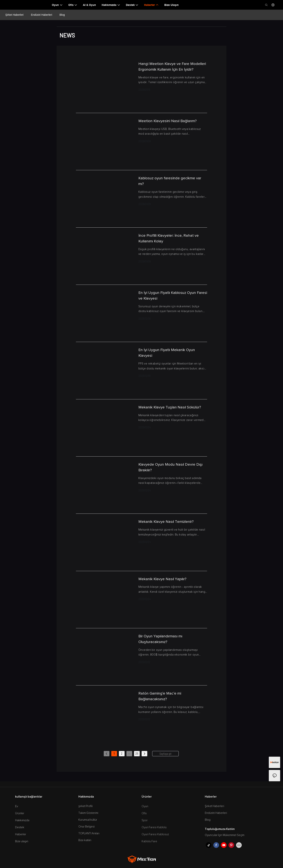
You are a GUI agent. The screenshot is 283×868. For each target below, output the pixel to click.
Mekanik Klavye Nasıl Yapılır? (162, 579)
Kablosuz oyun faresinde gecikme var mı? (170, 181)
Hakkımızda (22, 820)
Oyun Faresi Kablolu (154, 827)
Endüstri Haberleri (41, 15)
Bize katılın (85, 840)
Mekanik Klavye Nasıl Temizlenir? (166, 522)
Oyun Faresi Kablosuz (155, 834)
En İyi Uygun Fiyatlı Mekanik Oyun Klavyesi (167, 353)
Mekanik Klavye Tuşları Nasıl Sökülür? (170, 407)
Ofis (144, 813)
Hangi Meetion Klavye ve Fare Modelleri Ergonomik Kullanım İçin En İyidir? (172, 67)
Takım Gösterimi (88, 813)
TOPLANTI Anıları (89, 833)
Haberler (21, 834)
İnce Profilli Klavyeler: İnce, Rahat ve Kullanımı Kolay (169, 238)
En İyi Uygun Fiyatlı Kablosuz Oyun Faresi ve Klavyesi (173, 296)
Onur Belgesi (87, 827)
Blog (62, 15)
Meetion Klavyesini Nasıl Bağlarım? (168, 121)
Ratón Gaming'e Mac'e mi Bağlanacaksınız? (160, 696)
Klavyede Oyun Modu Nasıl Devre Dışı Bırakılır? (170, 467)
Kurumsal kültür (88, 820)
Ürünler (20, 813)
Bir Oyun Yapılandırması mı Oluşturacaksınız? (160, 639)
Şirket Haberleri (14, 15)
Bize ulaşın (22, 841)
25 (137, 754)
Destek (20, 827)
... (129, 753)
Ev (17, 806)
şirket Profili (86, 806)
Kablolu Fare (149, 841)
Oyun (145, 806)
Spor (145, 820)
